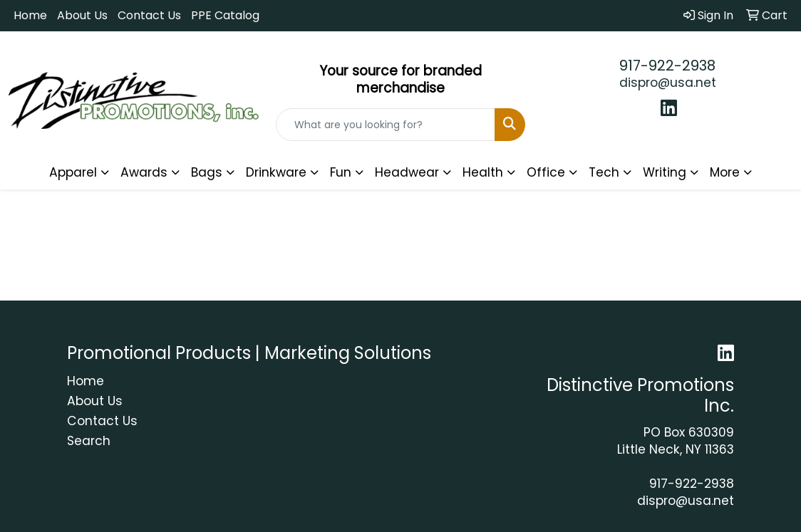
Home (30, 15)
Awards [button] (144, 172)
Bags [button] (207, 172)
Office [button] (546, 172)
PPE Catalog (225, 15)
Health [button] (483, 172)
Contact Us (149, 15)
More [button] (725, 172)
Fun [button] (341, 172)
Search (89, 441)
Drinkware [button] (276, 172)
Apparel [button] (73, 172)
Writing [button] (665, 172)
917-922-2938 (667, 66)
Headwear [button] (407, 172)
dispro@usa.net (668, 83)
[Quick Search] (386, 125)
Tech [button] (604, 172)
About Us (82, 15)
